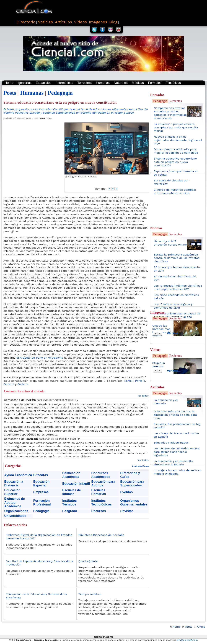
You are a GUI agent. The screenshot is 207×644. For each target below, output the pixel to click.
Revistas (127, 511)
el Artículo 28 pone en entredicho (40, 358)
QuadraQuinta (88, 561)
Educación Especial (41, 483)
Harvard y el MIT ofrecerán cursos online (170, 243)
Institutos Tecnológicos (101, 503)
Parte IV (23, 384)
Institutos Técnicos (70, 503)
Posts (10, 93)
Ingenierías (24, 83)
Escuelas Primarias (99, 492)
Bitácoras (41, 475)
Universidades (15, 516)
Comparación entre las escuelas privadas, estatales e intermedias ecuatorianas (170, 113)
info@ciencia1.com (187, 640)
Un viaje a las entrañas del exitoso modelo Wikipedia (177, 472)
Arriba (200, 627)
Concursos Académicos (101, 475)
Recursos (99, 511)
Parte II (140, 381)
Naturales (121, 83)
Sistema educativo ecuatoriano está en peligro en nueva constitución (175, 162)
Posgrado (70, 511)
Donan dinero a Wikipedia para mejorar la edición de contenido (176, 151)
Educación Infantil (76, 484)
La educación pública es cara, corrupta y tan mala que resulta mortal (176, 127)
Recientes (175, 101)
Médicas (138, 83)
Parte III (9, 384)
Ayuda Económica (18, 475)
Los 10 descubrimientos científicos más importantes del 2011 (178, 287)
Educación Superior (12, 492)
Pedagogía (60, 93)
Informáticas (64, 83)
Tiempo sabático (90, 594)
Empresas (41, 492)
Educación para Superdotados (132, 483)
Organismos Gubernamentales (134, 503)
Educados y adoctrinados (171, 443)
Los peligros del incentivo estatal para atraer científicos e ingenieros (177, 452)
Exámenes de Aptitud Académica (15, 502)
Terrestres (84, 83)
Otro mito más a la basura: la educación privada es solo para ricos (175, 415)
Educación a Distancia (14, 483)
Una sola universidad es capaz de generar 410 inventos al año (177, 315)
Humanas (103, 83)
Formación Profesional (42, 503)
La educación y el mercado (166, 402)
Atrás (187, 627)
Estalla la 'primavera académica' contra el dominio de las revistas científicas (177, 258)
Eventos (126, 492)
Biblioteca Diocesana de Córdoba (101, 535)
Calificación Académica (71, 475)
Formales (155, 83)
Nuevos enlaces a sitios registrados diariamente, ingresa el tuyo (178, 140)
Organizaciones (16, 511)
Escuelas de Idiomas (72, 492)
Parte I (129, 381)
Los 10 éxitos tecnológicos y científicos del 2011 (173, 306)
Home (9, 83)
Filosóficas (173, 83)
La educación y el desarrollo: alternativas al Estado (174, 463)
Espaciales (44, 83)
